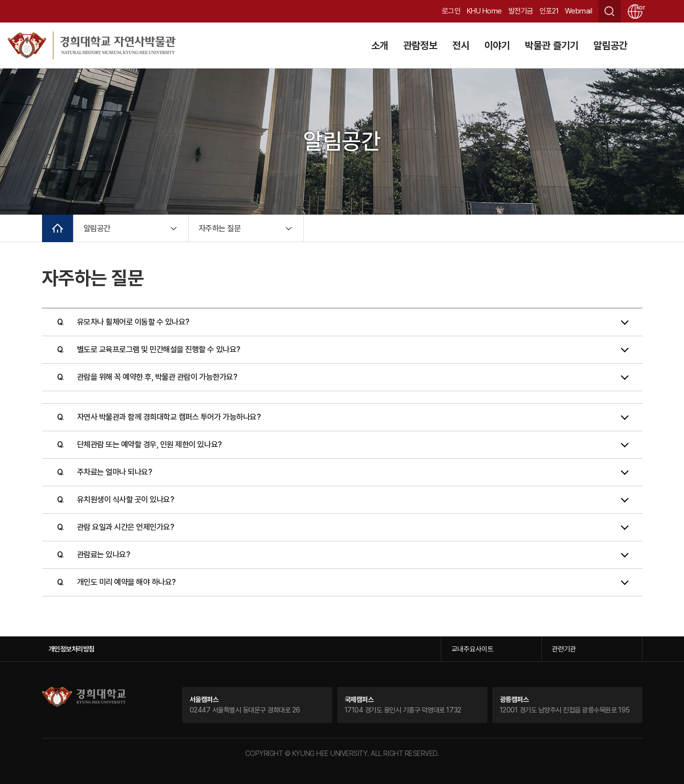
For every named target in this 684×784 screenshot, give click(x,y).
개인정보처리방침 (72, 649)
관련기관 (564, 649)
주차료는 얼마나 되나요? (115, 472)
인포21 (549, 11)
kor (639, 8)
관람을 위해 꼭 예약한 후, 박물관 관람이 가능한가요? (157, 377)
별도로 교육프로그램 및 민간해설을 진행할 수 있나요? (159, 349)
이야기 (497, 46)
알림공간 (610, 46)
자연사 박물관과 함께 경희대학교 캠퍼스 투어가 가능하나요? (169, 417)
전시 (461, 46)
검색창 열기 (610, 11)
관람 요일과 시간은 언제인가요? (126, 527)
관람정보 (420, 46)
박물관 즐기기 (552, 46)
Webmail (579, 11)
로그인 (451, 11)
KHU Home (484, 11)
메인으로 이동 (58, 228)
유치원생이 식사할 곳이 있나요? (126, 500)
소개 (380, 46)
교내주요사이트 (472, 649)
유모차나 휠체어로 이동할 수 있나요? (133, 322)
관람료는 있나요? (104, 555)
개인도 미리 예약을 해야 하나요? (126, 582)
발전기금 (521, 11)
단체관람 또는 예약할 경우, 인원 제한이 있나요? (149, 445)
